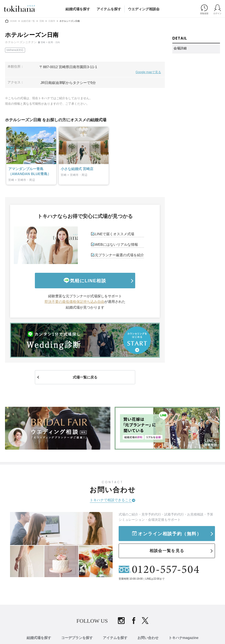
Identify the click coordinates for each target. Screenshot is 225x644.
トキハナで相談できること (111, 500)
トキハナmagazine (184, 638)
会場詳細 (180, 48)
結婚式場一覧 (28, 21)
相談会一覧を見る (167, 551)
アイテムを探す (109, 9)
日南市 (52, 21)
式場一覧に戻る (85, 377)
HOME (13, 21)
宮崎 (42, 21)
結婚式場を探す (78, 9)
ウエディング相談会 (144, 9)
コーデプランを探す (77, 638)
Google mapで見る (148, 72)
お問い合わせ (148, 638)
